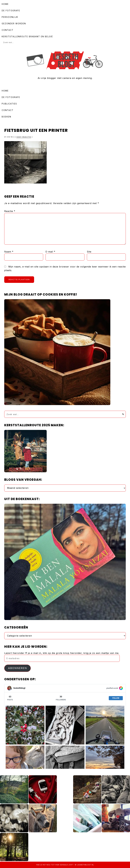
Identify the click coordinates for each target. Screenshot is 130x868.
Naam (9, 252)
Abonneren (17, 668)
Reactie (10, 211)
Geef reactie (24, 137)
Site (89, 252)
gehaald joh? (66, 865)
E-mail (50, 252)
